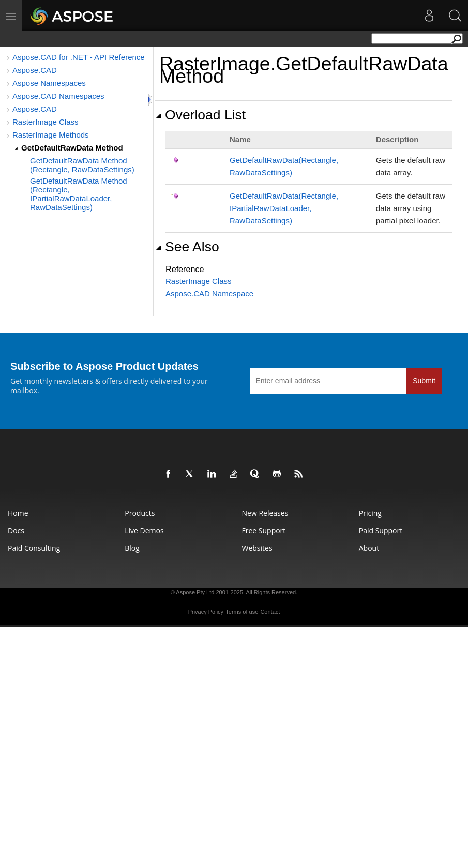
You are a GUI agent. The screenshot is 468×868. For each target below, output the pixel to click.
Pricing (370, 513)
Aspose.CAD (35, 70)
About (369, 548)
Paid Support (381, 530)
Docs (16, 530)
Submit (424, 381)
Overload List (200, 115)
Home (18, 513)
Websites (257, 548)
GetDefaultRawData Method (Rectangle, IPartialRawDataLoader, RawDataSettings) (79, 194)
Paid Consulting (34, 548)
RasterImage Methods (51, 135)
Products (140, 513)
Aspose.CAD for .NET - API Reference (79, 57)
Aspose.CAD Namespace (209, 294)
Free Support (264, 530)
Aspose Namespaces (49, 83)
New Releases (265, 513)
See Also (187, 247)
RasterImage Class (46, 122)
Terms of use (242, 612)
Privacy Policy (206, 612)
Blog (132, 548)
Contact (270, 612)
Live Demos (144, 530)
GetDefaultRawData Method (72, 148)
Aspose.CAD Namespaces (58, 96)
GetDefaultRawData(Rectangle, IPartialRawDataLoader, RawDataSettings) (284, 208)
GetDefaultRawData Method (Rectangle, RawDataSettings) (82, 165)
